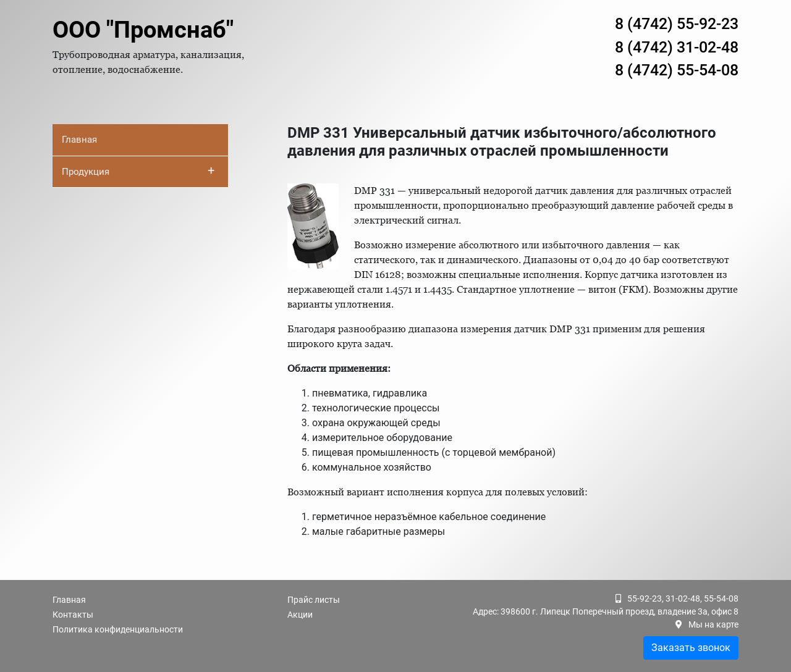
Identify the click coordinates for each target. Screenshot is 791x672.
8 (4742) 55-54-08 (677, 70)
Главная (79, 140)
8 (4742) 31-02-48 (677, 47)
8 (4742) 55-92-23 (677, 24)
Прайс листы (314, 600)
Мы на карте (713, 624)
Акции (300, 615)
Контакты (73, 615)
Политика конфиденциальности (118, 629)
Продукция (138, 170)
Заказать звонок (691, 648)
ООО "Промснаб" (143, 30)
